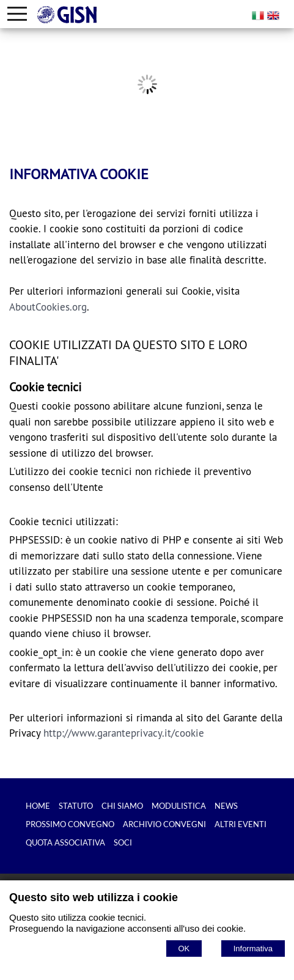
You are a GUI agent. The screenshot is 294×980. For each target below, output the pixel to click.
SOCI (123, 842)
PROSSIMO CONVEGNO (70, 824)
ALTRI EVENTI (241, 824)
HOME (38, 806)
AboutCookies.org (48, 307)
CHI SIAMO (122, 806)
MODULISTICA (179, 806)
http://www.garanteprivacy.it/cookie (124, 733)
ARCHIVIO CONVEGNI (164, 824)
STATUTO (76, 806)
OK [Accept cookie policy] (184, 949)
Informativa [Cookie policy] (253, 949)
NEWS (226, 806)
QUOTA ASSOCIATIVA (65, 842)
